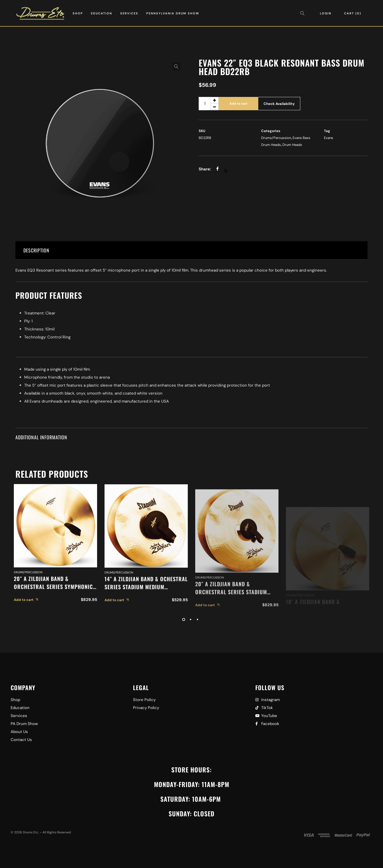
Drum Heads (292, 145)
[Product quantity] (209, 104)
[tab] (192, 250)
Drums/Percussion (276, 138)
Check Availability (279, 104)
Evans (329, 138)
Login (326, 13)
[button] (176, 67)
